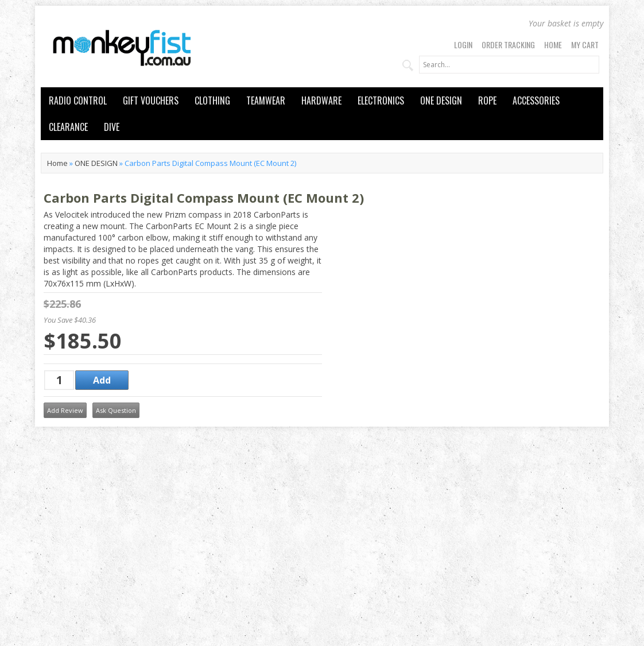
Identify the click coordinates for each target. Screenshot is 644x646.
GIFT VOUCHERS (151, 100)
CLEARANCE (68, 127)
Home (553, 45)
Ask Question (116, 410)
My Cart (585, 45)
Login (463, 45)
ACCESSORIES (536, 100)
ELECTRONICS (381, 100)
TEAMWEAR (266, 100)
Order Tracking (508, 45)
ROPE (487, 100)
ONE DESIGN (441, 100)
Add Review (65, 410)
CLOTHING (212, 100)
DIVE (112, 127)
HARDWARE (321, 100)
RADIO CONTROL (78, 100)
